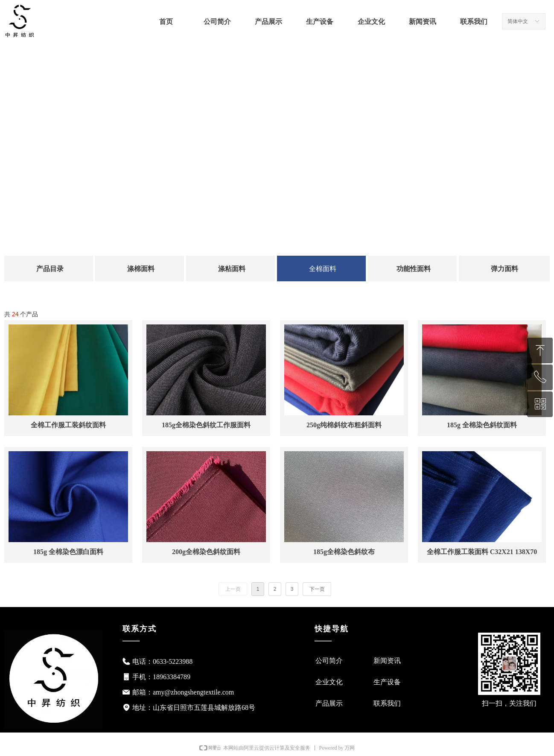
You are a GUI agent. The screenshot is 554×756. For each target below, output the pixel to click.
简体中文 (518, 21)
